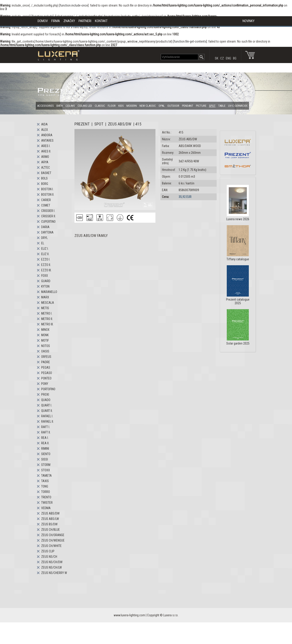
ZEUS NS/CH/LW (52, 567)
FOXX (45, 276)
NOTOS (46, 346)
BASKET (46, 173)
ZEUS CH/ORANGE (53, 535)
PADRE (46, 362)
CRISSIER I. (48, 211)
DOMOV (43, 21)
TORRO (46, 492)
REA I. (45, 438)
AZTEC (46, 168)
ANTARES (47, 141)
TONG (45, 486)
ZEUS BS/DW (49, 524)
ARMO (45, 157)
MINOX (45, 330)
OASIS (45, 351)
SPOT (212, 106)
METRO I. (47, 313)
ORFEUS (46, 357)
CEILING (70, 106)
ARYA (45, 162)
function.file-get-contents (190, 41)
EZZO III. (46, 270)
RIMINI (45, 449)
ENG (228, 58)
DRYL (44, 238)
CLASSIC (100, 106)
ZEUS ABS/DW (50, 513)
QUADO (46, 400)
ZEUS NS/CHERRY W (54, 573)
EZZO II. (46, 265)
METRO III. (47, 324)
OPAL (162, 106)
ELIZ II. (45, 254)
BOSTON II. (48, 195)
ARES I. (46, 146)
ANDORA (47, 135)
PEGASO (47, 373)
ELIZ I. (45, 249)
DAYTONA (47, 232)
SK (217, 58)
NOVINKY (248, 21)
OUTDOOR (173, 106)
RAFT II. (46, 432)
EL (43, 243)
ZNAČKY (69, 21)
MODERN (132, 106)
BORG (45, 184)
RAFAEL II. (47, 422)
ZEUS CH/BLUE (51, 530)
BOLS (44, 178)
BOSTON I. (47, 189)
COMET (46, 205)
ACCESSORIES (45, 106)
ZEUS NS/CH (49, 557)
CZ (222, 58)
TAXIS (45, 481)
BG (235, 58)
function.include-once (74, 5)
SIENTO (46, 454)
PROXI (45, 395)
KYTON (45, 286)
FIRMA (56, 21)
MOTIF (45, 340)
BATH (60, 106)
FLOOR (112, 106)
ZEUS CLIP (48, 551)
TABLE (222, 106)
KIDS (121, 106)
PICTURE (201, 106)
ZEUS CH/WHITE (51, 546)
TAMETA (46, 476)
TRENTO (46, 497)
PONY (45, 384)
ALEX (45, 130)
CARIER (46, 200)
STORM (46, 465)
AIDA (44, 124)
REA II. (45, 443)
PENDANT (188, 106)
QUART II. (47, 411)
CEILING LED (85, 106)
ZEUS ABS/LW (50, 519)
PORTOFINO (48, 389)
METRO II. (47, 319)
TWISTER (47, 503)
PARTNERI (85, 21)
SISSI (45, 459)
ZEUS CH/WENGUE (53, 540)
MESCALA (48, 303)
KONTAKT (101, 21)
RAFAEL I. (47, 416)
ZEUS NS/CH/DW (52, 562)
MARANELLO (49, 292)
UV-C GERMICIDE (238, 106)
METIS (45, 308)
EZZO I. (46, 259)
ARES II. (46, 151)
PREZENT (82, 124)
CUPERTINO (48, 222)
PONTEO (46, 378)
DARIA (45, 227)
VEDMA (46, 508)
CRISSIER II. (48, 216)
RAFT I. (46, 427)
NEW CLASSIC (148, 106)
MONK (45, 335)
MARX (45, 297)
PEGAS (46, 367)
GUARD (46, 281)
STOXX (46, 470)
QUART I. (47, 405)
